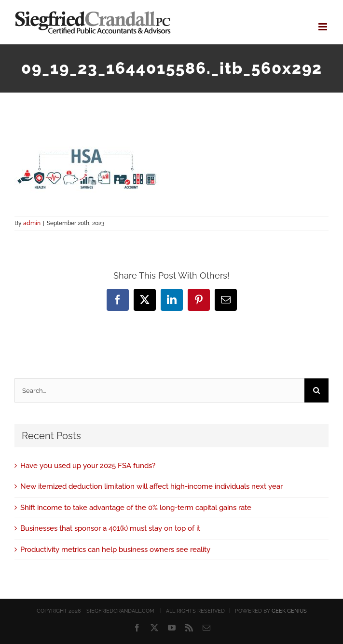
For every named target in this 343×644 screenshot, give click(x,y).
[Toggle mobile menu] (323, 27)
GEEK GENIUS (289, 611)
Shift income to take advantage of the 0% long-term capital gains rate (136, 508)
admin (32, 223)
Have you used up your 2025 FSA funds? (88, 466)
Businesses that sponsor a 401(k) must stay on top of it (110, 528)
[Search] (316, 390)
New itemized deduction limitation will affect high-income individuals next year (151, 486)
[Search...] (159, 390)
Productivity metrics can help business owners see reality (115, 550)
